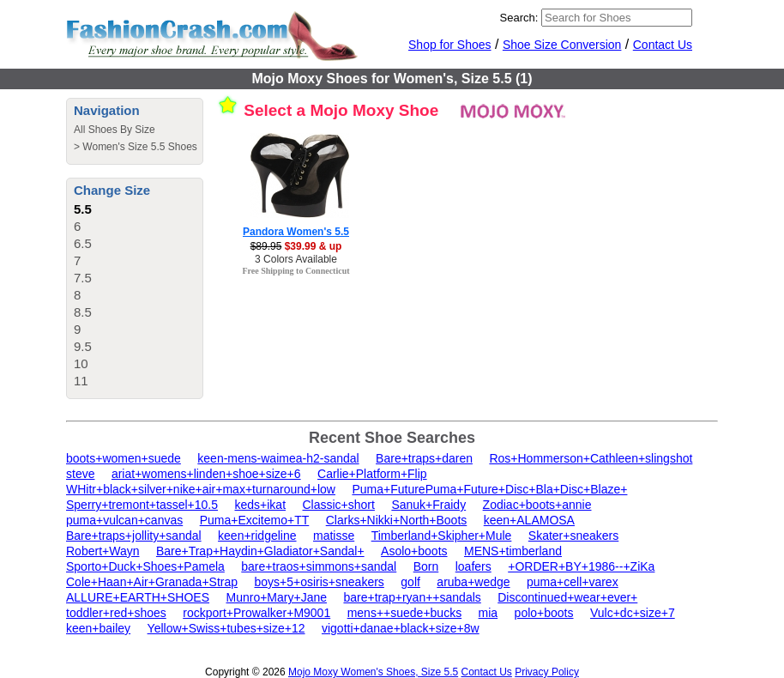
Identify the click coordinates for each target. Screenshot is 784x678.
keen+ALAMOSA (529, 520)
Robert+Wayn (103, 551)
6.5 (83, 243)
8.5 (83, 312)
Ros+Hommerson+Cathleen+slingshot (591, 458)
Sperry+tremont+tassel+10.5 (142, 505)
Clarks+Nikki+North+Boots (397, 520)
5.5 (83, 209)
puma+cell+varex (573, 582)
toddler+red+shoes (116, 613)
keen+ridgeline (257, 536)
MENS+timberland (513, 551)
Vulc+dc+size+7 (633, 613)
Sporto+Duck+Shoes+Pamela (145, 566)
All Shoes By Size (115, 130)
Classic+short (339, 505)
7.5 (83, 278)
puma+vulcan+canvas (124, 520)
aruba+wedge (473, 582)
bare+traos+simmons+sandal (319, 566)
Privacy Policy (547, 672)
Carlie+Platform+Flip (372, 474)
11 (81, 381)
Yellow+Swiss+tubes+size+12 (226, 628)
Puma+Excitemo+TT (255, 520)
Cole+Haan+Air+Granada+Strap (152, 582)
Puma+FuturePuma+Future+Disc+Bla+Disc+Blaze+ (489, 489)
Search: (519, 18)
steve (80, 474)
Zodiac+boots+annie (537, 505)
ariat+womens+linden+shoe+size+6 (206, 474)
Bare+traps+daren (424, 458)
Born (426, 566)
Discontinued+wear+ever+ (567, 597)
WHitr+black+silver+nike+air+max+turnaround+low (201, 489)
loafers (473, 566)
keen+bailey (98, 628)
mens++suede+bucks (404, 613)
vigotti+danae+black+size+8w (401, 628)
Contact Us (663, 45)
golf (410, 582)
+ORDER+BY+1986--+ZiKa (581, 566)
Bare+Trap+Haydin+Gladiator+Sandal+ (260, 551)
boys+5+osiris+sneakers (319, 582)
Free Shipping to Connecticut (296, 271)
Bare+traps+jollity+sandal (134, 536)
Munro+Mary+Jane (276, 597)
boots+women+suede (124, 458)
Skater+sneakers (573, 536)
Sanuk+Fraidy (428, 505)
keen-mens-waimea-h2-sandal (278, 458)
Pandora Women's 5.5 (296, 232)
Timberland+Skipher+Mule (442, 536)
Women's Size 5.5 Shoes (139, 147)
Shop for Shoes (450, 45)
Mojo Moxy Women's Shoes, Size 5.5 (373, 672)
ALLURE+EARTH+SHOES (138, 597)
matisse (334, 536)
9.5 (83, 346)
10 (81, 363)
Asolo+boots (414, 551)
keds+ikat (261, 505)
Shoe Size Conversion (562, 45)
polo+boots (544, 613)
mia (488, 613)
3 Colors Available (296, 259)
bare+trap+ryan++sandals (412, 597)
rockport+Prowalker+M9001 (256, 613)
